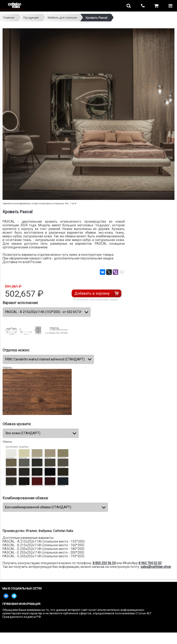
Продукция (31, 18)
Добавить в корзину (92, 293)
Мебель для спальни (62, 18)
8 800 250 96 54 (104, 563)
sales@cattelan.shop (156, 567)
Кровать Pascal (97, 18)
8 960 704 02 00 (150, 563)
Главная (9, 18)
